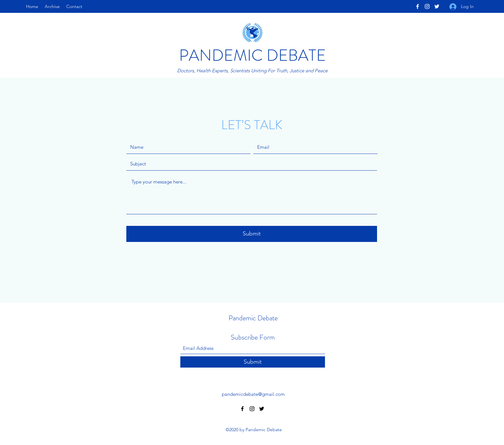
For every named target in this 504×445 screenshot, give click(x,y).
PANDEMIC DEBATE (252, 55)
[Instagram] (427, 6)
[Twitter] (437, 6)
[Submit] (252, 234)
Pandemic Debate (253, 318)
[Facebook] (418, 6)
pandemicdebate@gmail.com (253, 394)
